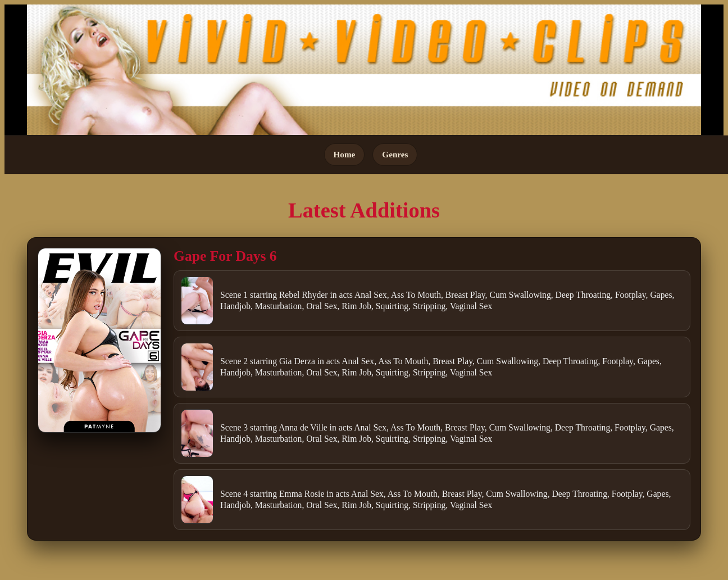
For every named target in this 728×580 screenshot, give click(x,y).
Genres (395, 154)
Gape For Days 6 (225, 256)
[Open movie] (99, 340)
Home (345, 154)
